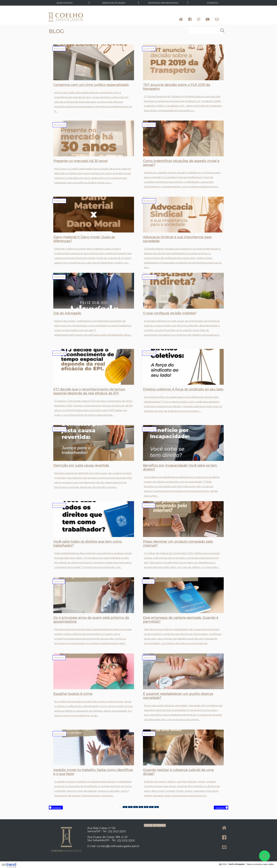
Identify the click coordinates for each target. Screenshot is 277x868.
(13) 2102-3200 (117, 831)
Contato (213, 3)
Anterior (57, 808)
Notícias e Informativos (163, 3)
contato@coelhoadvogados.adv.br (118, 846)
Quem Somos (64, 3)
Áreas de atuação (114, 3)
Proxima (220, 808)
